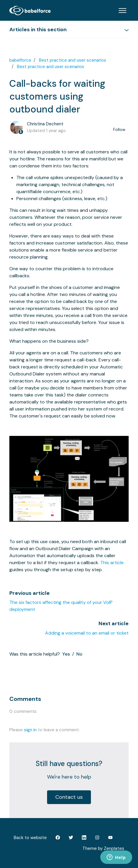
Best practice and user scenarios (73, 60)
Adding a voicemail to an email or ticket (87, 633)
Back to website (30, 838)
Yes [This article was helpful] (66, 654)
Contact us (69, 797)
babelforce (20, 60)
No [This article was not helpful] (79, 654)
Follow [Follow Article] (119, 129)
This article (112, 563)
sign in (30, 730)
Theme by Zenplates (103, 848)
